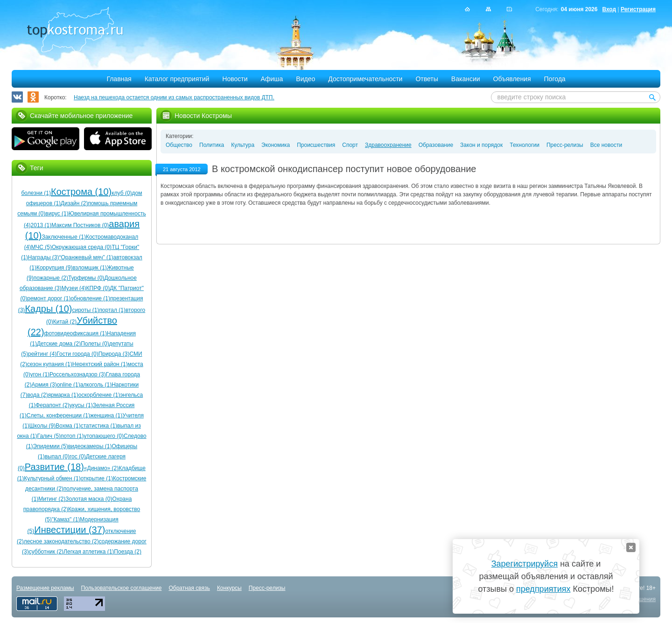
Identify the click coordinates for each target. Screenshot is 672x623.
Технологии (525, 145)
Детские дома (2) (59, 344)
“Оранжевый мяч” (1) (86, 257)
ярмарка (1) (63, 395)
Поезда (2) (128, 552)
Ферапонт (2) (52, 405)
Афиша (272, 79)
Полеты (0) (95, 344)
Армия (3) (44, 385)
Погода (555, 79)
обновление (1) (90, 298)
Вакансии (466, 79)
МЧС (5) (41, 247)
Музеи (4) (74, 288)
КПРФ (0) (98, 288)
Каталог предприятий (177, 79)
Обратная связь (189, 588)
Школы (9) (42, 426)
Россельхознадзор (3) (78, 374)
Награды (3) (44, 257)
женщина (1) (106, 415)
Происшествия (316, 145)
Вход (609, 9)
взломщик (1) (90, 268)
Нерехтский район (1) (100, 364)
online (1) (69, 385)
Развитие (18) (54, 467)
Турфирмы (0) (86, 278)
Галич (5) (49, 436)
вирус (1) (57, 214)
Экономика (276, 145)
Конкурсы (229, 588)
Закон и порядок (481, 145)
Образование (436, 145)
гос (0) (78, 457)
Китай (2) (65, 322)
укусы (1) (81, 405)
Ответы (427, 79)
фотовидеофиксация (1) (76, 333)
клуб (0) (122, 193)
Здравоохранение (388, 145)
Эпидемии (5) (51, 446)
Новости (235, 79)
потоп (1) (72, 436)
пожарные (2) (51, 278)
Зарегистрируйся (525, 564)
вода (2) (37, 395)
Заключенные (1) (64, 237)
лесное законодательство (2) (61, 541)
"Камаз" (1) (66, 519)
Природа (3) (114, 354)
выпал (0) (57, 457)
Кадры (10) (48, 309)
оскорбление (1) (99, 395)
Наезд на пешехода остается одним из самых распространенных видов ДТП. (174, 97)
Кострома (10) (81, 192)
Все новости (606, 145)
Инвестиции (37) (70, 530)
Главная (119, 79)
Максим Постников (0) (80, 225)
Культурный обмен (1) (52, 478)
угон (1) (40, 374)
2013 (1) (41, 225)
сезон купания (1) (50, 364)
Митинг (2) (52, 499)
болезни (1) (36, 193)
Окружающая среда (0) (82, 247)
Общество (179, 145)
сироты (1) (85, 310)
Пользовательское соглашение (122, 588)
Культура (243, 145)
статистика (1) (99, 426)
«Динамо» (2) (101, 468)
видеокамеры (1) (90, 446)
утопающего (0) (104, 436)
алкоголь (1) (96, 385)
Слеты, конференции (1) (58, 415)
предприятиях (543, 589)
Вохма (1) (68, 426)
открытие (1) (97, 478)
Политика (212, 145)
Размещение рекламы (45, 588)
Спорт (350, 145)
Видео (305, 79)
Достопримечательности (365, 79)
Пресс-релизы (565, 145)
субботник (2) (46, 552)
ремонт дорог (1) (49, 298)
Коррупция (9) (54, 268)
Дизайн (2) (74, 203)
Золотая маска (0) (89, 499)
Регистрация (638, 9)
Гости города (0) (77, 354)
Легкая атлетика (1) (89, 552)
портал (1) (112, 310)
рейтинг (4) (42, 354)
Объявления (512, 79)
